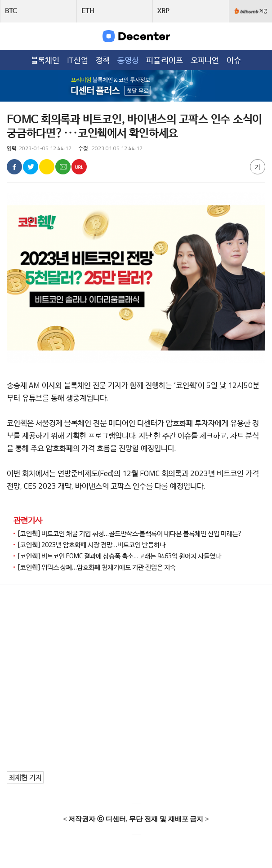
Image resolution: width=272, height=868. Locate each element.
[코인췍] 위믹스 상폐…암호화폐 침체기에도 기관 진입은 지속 (97, 567)
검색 (259, 36)
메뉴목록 (13, 36)
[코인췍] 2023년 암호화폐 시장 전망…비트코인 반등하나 (92, 545)
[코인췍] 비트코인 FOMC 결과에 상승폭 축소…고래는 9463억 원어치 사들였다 (120, 556)
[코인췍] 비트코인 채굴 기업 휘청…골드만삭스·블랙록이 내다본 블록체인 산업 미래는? (130, 533)
